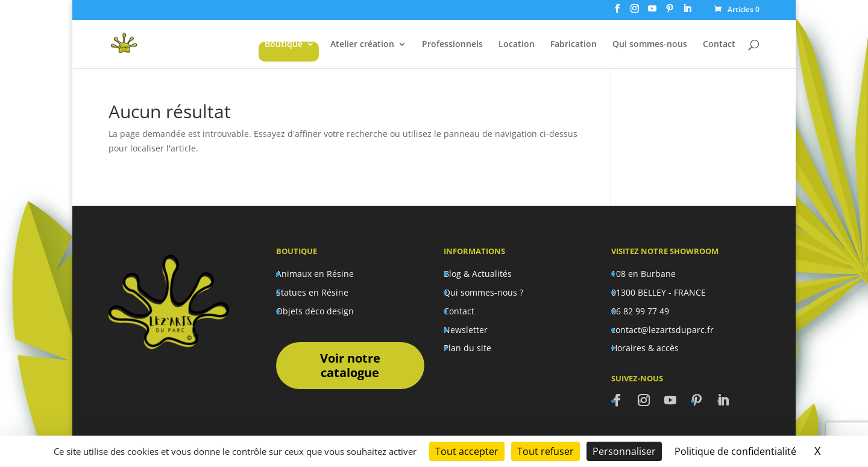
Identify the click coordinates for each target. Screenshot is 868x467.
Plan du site (467, 348)
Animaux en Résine (315, 274)
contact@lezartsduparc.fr (662, 330)
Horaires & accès (645, 348)
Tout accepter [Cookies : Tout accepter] (467, 451)
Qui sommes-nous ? (483, 292)
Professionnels (452, 45)
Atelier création (362, 45)
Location (517, 45)
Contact (719, 45)
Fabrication (574, 45)
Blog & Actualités (478, 274)
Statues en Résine (312, 292)
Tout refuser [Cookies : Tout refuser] (546, 451)
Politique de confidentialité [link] (735, 451)
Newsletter (466, 330)
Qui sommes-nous (650, 45)
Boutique (284, 45)
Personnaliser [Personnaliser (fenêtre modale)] (624, 451)
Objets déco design (315, 311)
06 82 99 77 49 (640, 311)
